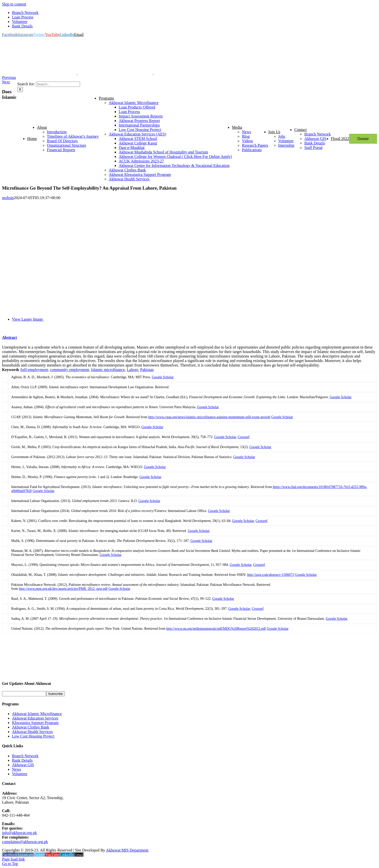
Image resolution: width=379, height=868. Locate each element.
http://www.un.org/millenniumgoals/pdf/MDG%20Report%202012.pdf (216, 629)
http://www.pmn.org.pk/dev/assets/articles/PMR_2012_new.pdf (63, 589)
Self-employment (34, 370)
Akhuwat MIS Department (127, 850)
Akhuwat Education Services (35, 718)
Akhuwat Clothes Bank (31, 727)
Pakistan (147, 370)
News (16, 769)
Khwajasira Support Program (35, 723)
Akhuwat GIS (23, 765)
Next (6, 82)
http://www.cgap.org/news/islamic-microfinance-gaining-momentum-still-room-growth (209, 417)
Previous (9, 77)
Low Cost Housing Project (33, 736)
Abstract (9, 337)
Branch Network (25, 756)
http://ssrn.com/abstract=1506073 (271, 575)
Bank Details (22, 760)
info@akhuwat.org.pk (19, 833)
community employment (69, 370)
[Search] (20, 89)
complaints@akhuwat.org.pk (25, 842)
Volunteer (20, 774)
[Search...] (58, 84)
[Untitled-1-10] (115, 319)
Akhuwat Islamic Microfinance (37, 714)
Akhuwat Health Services (32, 732)
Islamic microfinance (108, 370)
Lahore (133, 370)
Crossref (243, 437)
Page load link (13, 859)
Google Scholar (163, 377)
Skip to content (14, 4)
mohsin (8, 198)
